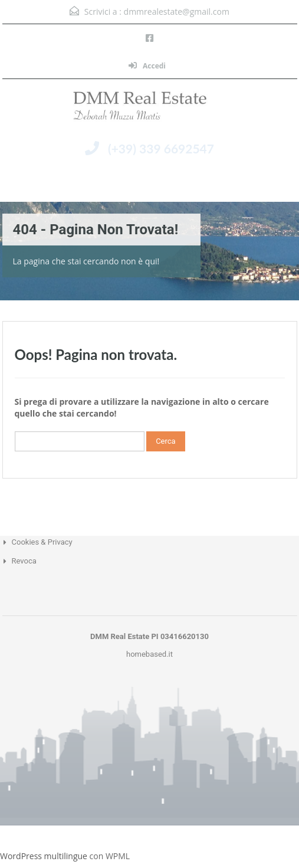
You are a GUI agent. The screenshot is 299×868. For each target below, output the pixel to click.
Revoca (24, 561)
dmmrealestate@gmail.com (177, 12)
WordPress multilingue (44, 856)
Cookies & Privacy (42, 542)
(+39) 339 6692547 (161, 148)
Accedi (147, 66)
